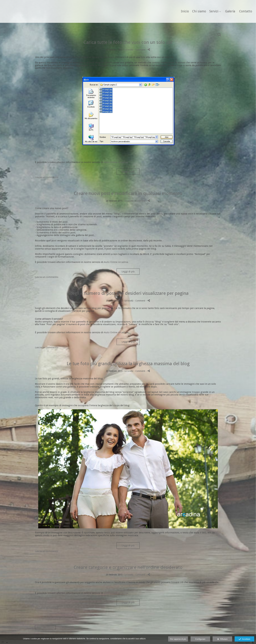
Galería (228, 11)
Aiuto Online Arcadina (116, 262)
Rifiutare (222, 639)
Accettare (244, 639)
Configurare (200, 639)
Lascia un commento (47, 177)
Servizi (212, 11)
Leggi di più (128, 172)
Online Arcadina (119, 162)
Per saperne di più (178, 639)
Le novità (129, 50)
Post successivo (45, 627)
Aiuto (107, 162)
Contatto (244, 11)
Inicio (183, 11)
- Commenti (140, 50)
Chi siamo (197, 11)
